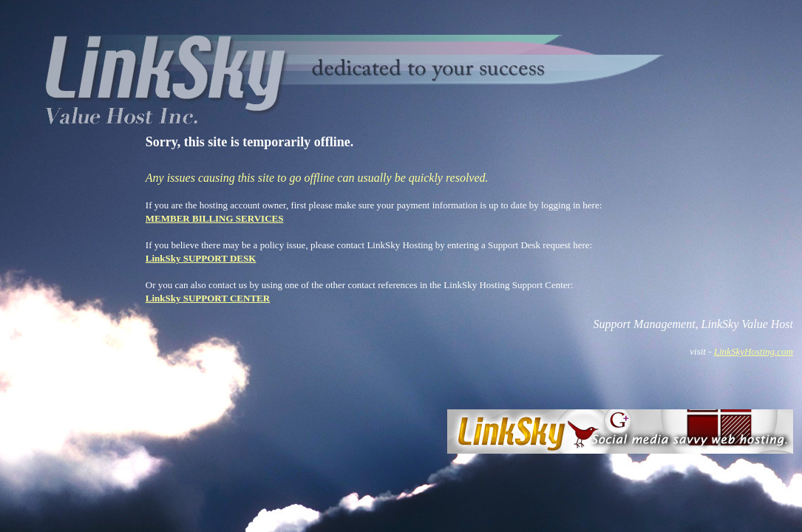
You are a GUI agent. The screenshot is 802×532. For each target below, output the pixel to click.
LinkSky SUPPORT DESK (201, 258)
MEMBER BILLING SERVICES (215, 218)
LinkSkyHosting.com (754, 351)
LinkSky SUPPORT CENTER (208, 298)
